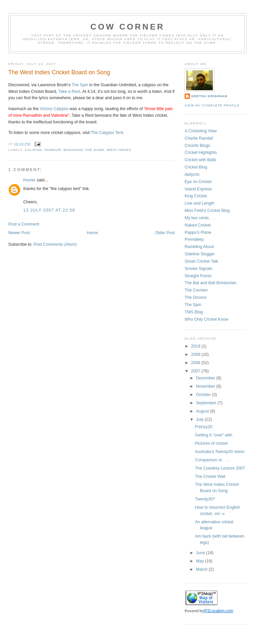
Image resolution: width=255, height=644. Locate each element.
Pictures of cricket (211, 443)
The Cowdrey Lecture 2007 (220, 468)
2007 (196, 371)
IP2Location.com (218, 611)
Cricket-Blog (196, 167)
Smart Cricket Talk (201, 261)
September (207, 403)
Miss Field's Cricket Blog (207, 211)
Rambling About (199, 247)
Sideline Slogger (200, 254)
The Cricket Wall (210, 477)
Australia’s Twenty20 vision (220, 452)
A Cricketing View (201, 131)
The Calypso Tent (107, 133)
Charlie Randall (199, 138)
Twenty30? (205, 499)
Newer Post (19, 233)
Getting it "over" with (213, 435)
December (206, 378)
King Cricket (196, 196)
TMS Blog (194, 312)
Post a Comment (24, 224)
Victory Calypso (54, 109)
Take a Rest (69, 92)
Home (92, 233)
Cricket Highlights (201, 153)
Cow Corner (127, 27)
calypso (34, 150)
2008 (196, 363)
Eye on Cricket (198, 182)
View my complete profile (212, 105)
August (203, 411)
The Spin (80, 85)
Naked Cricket (198, 225)
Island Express (198, 189)
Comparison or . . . (212, 460)
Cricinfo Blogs (197, 146)
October (204, 395)
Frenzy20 (204, 427)
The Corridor (196, 290)
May (200, 561)
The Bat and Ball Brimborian (211, 283)
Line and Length (199, 203)
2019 (196, 346)
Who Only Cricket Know (207, 319)
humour (53, 150)
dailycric (192, 174)
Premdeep (194, 239)
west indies (119, 150)
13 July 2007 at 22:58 (49, 210)
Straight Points (198, 276)
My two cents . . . (200, 218)
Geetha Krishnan (209, 96)
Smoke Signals (198, 269)
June (201, 553)
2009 (196, 354)
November (206, 386)
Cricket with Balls (200, 160)
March (202, 569)
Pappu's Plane (198, 232)
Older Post (165, 233)
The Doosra (195, 297)
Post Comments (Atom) (55, 244)
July (200, 419)
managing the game (84, 150)
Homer (29, 180)
